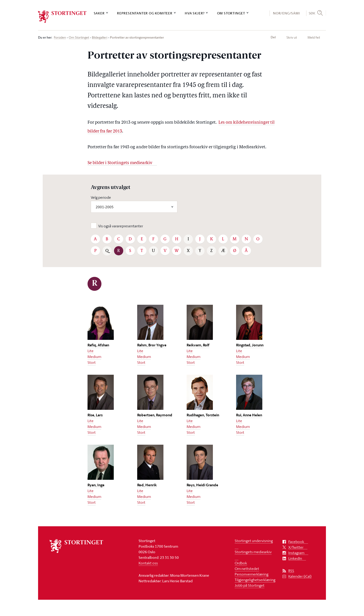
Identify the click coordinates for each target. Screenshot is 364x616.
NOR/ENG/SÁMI (286, 13)
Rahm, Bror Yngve (152, 345)
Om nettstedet (247, 569)
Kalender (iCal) (300, 576)
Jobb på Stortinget (250, 585)
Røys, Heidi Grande (202, 485)
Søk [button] (312, 13)
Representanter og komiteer (145, 13)
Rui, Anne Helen (249, 415)
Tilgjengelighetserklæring (255, 580)
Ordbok (241, 563)
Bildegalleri (100, 38)
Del (273, 37)
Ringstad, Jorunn (250, 345)
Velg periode (101, 197)
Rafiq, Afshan (98, 345)
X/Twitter (296, 547)
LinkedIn (295, 558)
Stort (92, 362)
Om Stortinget (231, 13)
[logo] (62, 17)
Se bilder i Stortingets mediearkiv (120, 163)
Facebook (296, 542)
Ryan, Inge (96, 485)
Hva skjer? (195, 13)
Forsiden (60, 38)
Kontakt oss (148, 563)
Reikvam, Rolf (198, 345)
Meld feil (314, 37)
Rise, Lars (95, 415)
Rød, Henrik (147, 485)
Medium (94, 357)
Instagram (296, 553)
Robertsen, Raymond (155, 415)
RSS (291, 571)
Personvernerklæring (252, 574)
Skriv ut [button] (292, 37)
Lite (91, 351)
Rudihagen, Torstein (203, 415)
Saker (99, 13)
